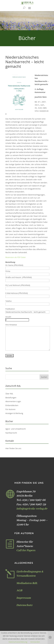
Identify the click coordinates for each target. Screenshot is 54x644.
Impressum (24, 598)
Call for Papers (26, 550)
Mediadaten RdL (27, 583)
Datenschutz (24, 605)
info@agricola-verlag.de (32, 509)
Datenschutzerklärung (18, 642)
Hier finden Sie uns (13, 448)
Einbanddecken (12, 405)
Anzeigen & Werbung (14, 413)
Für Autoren (10, 409)
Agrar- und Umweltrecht (16, 429)
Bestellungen (11, 398)
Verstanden (35, 642)
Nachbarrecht (11, 433)
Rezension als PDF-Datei (16, 257)
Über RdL (9, 394)
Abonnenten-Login (13, 401)
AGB (19, 591)
